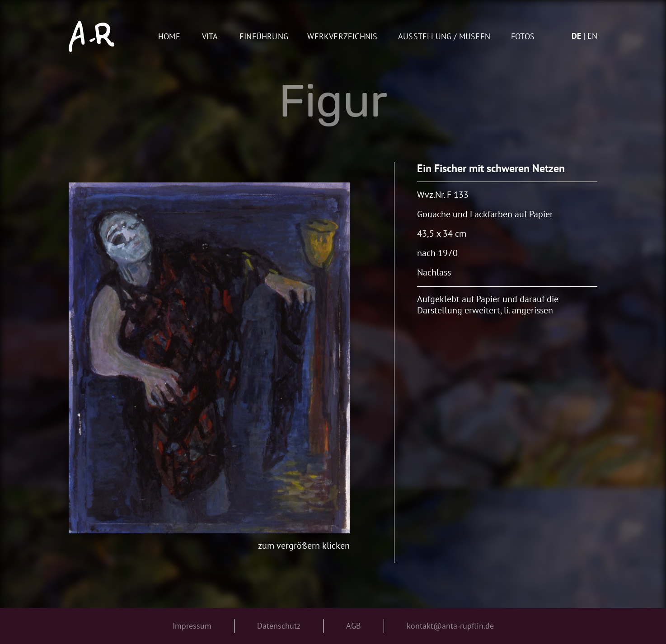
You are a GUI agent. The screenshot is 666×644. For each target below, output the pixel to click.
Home (169, 37)
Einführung (264, 37)
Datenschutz (279, 626)
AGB (354, 626)
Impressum (192, 626)
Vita (210, 37)
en (592, 36)
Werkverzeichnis (342, 37)
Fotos (523, 37)
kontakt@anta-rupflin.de (450, 626)
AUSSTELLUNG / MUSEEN (444, 37)
